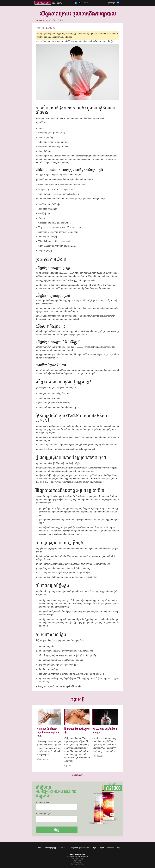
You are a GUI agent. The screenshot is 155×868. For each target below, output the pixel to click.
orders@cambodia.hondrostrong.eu (77, 857)
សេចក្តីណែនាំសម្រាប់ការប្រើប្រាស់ (80, 848)
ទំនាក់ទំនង (110, 848)
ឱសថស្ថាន (39, 848)
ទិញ (57, 830)
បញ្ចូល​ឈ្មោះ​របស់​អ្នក (43, 802)
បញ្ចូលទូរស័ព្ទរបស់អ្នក (43, 814)
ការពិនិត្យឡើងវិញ (51, 848)
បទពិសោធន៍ (63, 848)
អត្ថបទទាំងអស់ (77, 775)
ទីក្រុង (95, 848)
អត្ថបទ (102, 848)
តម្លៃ (118, 848)
